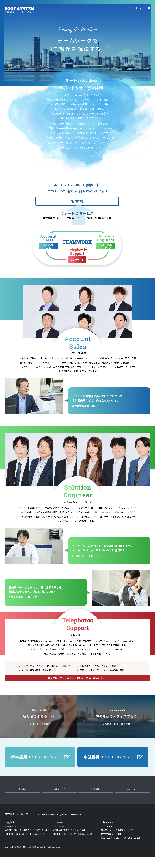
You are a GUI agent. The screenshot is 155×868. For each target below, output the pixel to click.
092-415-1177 (114, 838)
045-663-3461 (17, 834)
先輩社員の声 (59, 789)
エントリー (132, 789)
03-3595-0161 (65, 834)
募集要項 (23, 789)
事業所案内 (96, 789)
